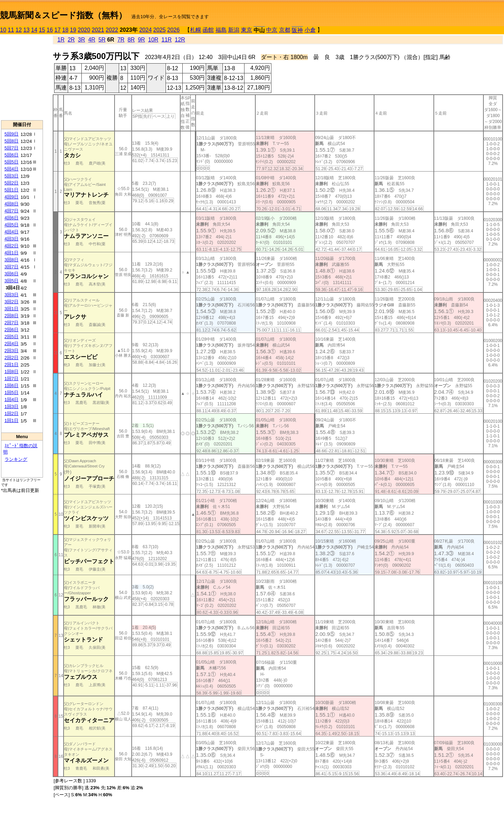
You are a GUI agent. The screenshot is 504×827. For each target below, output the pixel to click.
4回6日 (12, 218)
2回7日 (12, 323)
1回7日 (12, 379)
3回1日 (12, 309)
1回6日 (12, 386)
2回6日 (12, 330)
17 (58, 30)
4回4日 (12, 232)
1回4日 (12, 400)
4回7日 (12, 211)
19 (73, 30)
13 (27, 30)
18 (65, 30)
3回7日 (12, 267)
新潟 (234, 30)
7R (121, 40)
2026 (174, 30)
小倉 (310, 30)
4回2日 (12, 246)
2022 (112, 30)
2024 (146, 30)
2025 (160, 30)
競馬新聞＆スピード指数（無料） (63, 15)
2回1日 (12, 365)
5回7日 (12, 148)
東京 (247, 30)
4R (92, 40)
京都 (285, 30)
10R (153, 40)
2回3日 (12, 351)
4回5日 (12, 225)
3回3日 (12, 295)
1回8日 (12, 372)
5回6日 (12, 155)
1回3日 (12, 407)
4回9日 (12, 197)
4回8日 (12, 204)
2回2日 (12, 358)
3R (81, 40)
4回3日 (12, 239)
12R (180, 40)
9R (141, 40)
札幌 (196, 30)
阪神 (297, 30)
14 (34, 30)
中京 (272, 30)
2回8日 (12, 316)
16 (50, 30)
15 (42, 30)
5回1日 (12, 190)
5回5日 (12, 162)
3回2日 (12, 302)
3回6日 (12, 274)
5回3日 (12, 176)
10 (3, 30)
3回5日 (12, 281)
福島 (221, 30)
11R (166, 40)
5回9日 (12, 134)
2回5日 (12, 337)
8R (131, 40)
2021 (98, 30)
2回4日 (12, 344)
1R (61, 40)
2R (71, 40)
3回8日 (12, 260)
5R (102, 40)
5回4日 (12, 169)
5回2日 (12, 183)
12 (19, 30)
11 (11, 30)
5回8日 (12, 141)
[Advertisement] (22, 77)
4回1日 (12, 253)
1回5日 (12, 393)
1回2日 (12, 413)
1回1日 (12, 420)
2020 (84, 30)
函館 (208, 30)
